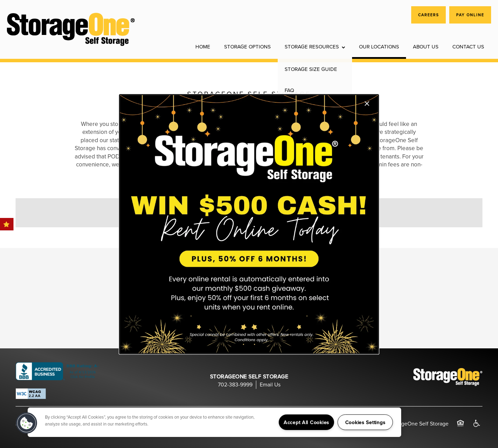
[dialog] (249, 224)
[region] (214, 422)
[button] (27, 423)
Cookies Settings (365, 422)
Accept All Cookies (306, 422)
